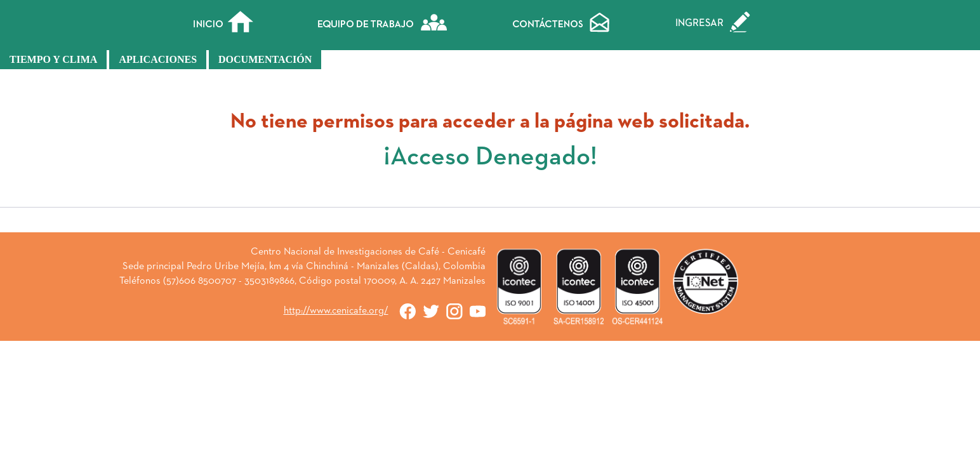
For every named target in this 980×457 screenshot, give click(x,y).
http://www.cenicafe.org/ (336, 311)
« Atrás (490, 225)
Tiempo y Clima (53, 59)
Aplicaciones (158, 59)
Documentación (265, 59)
